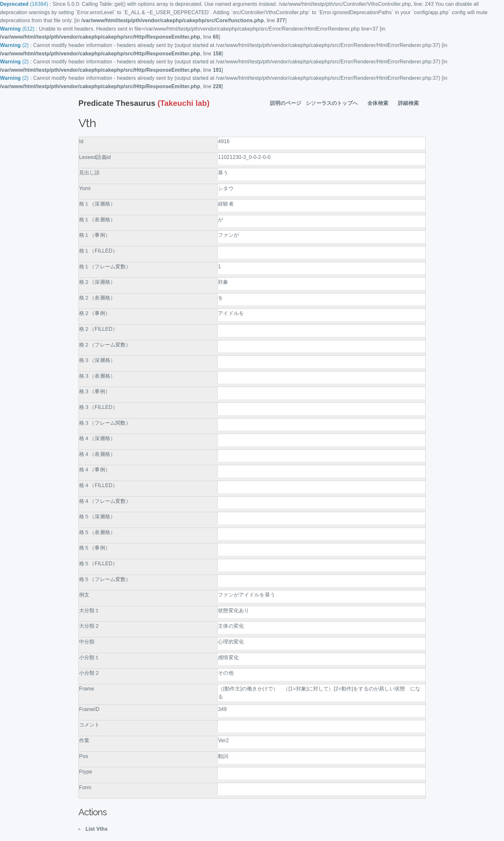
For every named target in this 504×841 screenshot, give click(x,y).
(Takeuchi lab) (144, 103)
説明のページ (286, 103)
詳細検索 (411, 103)
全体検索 (380, 103)
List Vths (97, 829)
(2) (15, 45)
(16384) (25, 4)
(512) (18, 29)
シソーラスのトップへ (334, 103)
